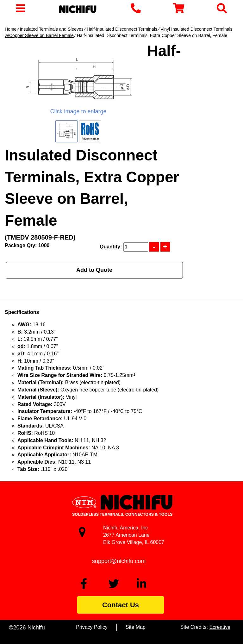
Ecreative (220, 627)
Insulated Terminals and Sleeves (51, 29)
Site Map (136, 627)
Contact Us (121, 605)
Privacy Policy (92, 627)
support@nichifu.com (119, 561)
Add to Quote (94, 270)
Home (11, 29)
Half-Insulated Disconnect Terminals (122, 29)
